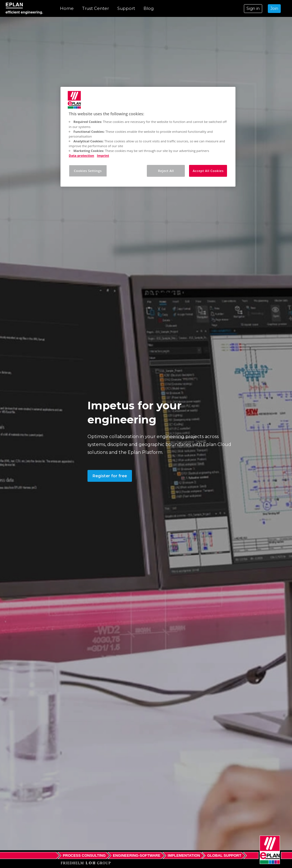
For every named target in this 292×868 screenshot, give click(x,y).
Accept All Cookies (208, 171)
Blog (149, 8)
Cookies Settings (88, 171)
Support (126, 8)
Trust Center (96, 8)
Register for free (110, 476)
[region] (148, 137)
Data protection (82, 155)
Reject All (166, 171)
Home (67, 8)
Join (274, 8)
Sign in (253, 8)
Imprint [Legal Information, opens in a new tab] (103, 155)
